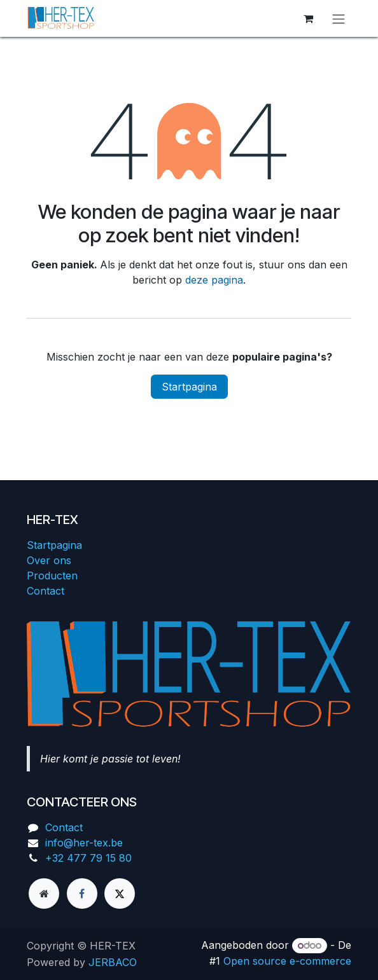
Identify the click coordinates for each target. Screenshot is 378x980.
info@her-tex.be (84, 843)
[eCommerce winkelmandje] (308, 18)
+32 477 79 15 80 (88, 858)
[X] (120, 894)
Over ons (49, 560)
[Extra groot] (44, 894)
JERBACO (113, 962)
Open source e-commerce (287, 961)
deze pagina (214, 280)
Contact (45, 591)
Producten (52, 576)
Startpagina (189, 387)
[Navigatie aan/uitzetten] (339, 18)
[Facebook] (82, 894)
